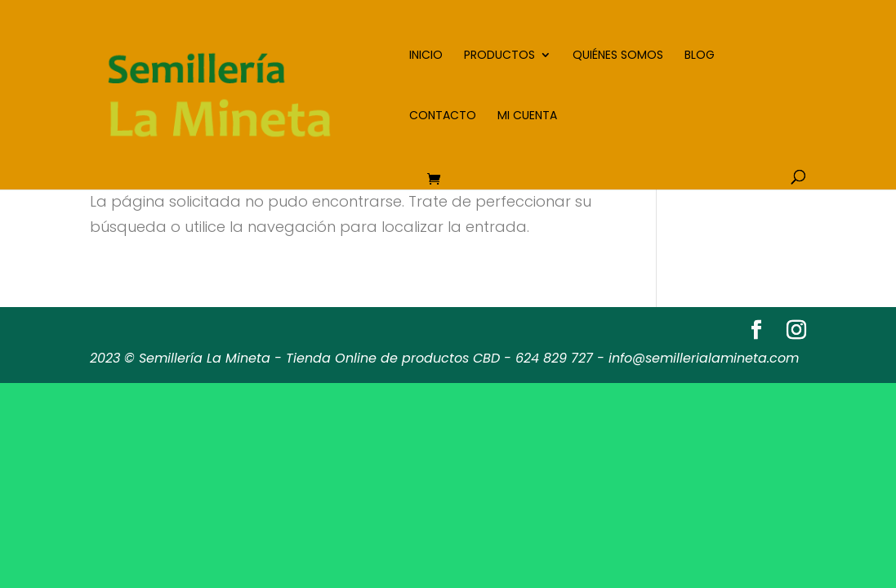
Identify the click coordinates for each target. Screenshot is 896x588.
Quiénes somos (618, 56)
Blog (700, 56)
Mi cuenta (527, 116)
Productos (499, 56)
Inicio (426, 56)
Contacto (443, 116)
